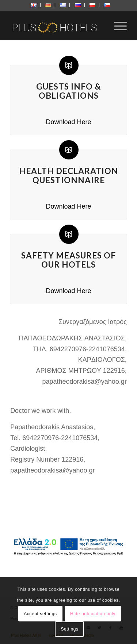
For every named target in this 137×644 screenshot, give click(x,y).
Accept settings (40, 614)
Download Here (68, 122)
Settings (69, 629)
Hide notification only (93, 614)
